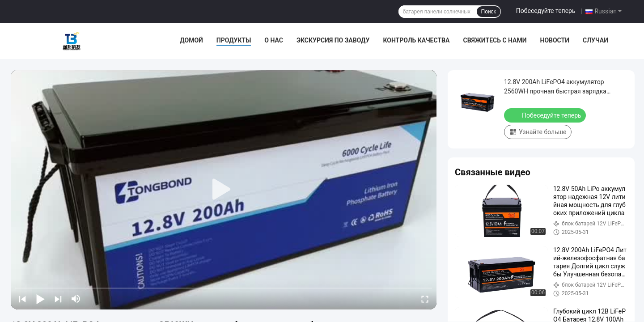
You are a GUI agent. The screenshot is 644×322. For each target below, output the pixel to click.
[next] (58, 299)
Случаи (595, 40)
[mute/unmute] (76, 299)
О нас (274, 40)
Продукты (234, 40)
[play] (224, 190)
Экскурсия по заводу (333, 40)
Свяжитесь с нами (495, 40)
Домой (191, 40)
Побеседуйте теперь (546, 11)
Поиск (489, 12)
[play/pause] (40, 299)
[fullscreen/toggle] (425, 299)
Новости (555, 40)
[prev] (22, 299)
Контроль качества (416, 40)
